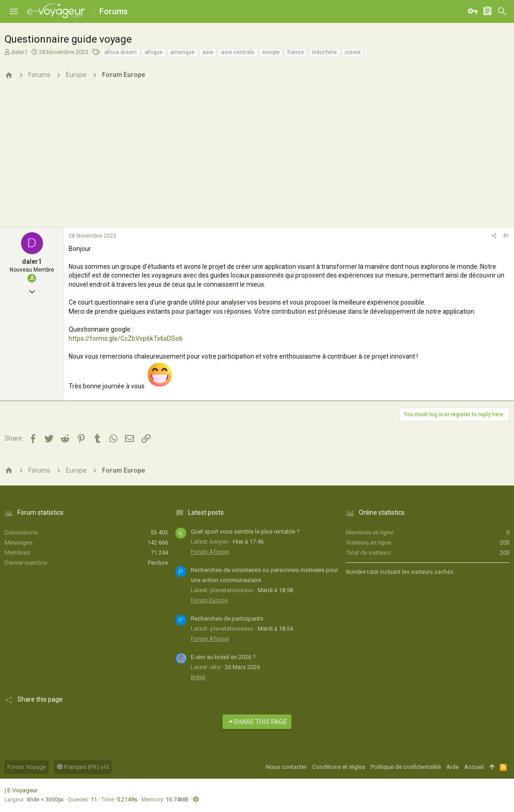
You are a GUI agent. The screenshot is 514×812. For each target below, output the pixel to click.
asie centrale (238, 52)
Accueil (474, 767)
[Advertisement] (257, 159)
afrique (154, 52)
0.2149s (127, 799)
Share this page (257, 722)
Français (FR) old (83, 767)
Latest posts (206, 512)
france (296, 52)
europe (271, 52)
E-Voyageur (22, 790)
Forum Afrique (210, 552)
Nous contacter (286, 767)
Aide (452, 767)
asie (208, 52)
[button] (14, 11)
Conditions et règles (339, 767)
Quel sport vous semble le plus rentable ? (245, 531)
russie (353, 52)
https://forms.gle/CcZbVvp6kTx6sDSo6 (126, 338)
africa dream (121, 52)
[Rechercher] (502, 11)
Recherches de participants (227, 619)
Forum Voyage (27, 767)
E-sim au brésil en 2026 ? (223, 657)
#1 (506, 236)
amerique (182, 52)
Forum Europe (209, 600)
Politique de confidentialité (406, 767)
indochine (324, 52)
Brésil (198, 677)
